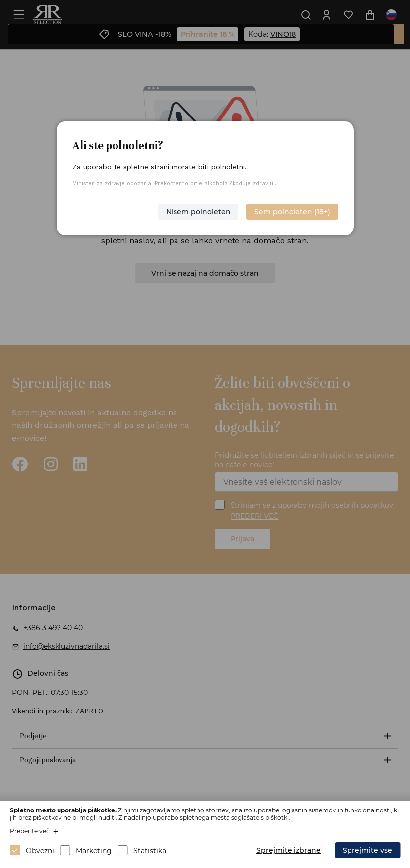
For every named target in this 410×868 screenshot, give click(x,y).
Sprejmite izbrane (289, 850)
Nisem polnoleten (198, 212)
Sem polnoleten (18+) (292, 212)
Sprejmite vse (367, 850)
